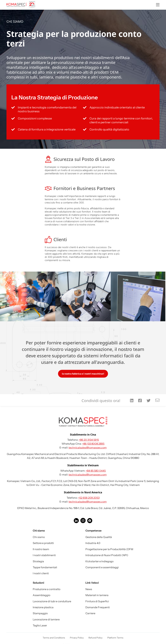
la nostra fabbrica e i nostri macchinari (83, 374)
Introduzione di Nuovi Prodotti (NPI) (107, 555)
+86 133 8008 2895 (93, 444)
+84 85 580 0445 (96, 471)
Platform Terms (115, 638)
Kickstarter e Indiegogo (99, 561)
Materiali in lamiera (97, 595)
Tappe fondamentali (45, 567)
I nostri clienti (41, 573)
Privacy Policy (77, 638)
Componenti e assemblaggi (102, 567)
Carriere (90, 613)
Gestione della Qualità (99, 537)
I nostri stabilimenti (44, 555)
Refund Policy (95, 638)
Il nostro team (41, 549)
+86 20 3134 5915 (89, 440)
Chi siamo (39, 537)
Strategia (38, 561)
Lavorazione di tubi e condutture (52, 601)
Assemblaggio (41, 595)
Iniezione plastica (43, 607)
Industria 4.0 (93, 543)
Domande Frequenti (98, 607)
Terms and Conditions (54, 638)
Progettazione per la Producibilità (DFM (109, 549)
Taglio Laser (40, 625)
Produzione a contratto (47, 589)
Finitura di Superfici (97, 601)
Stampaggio (40, 613)
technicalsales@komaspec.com (88, 448)
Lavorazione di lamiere (46, 619)
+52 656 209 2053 (89, 498)
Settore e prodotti (43, 543)
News (89, 589)
